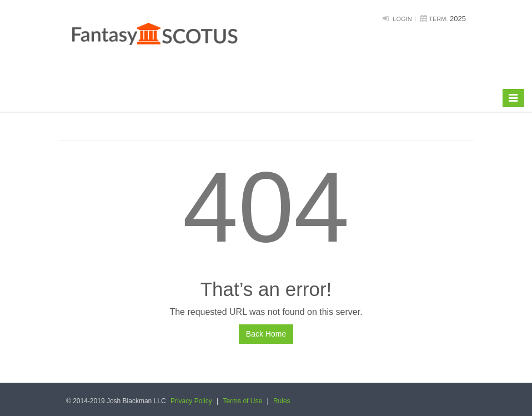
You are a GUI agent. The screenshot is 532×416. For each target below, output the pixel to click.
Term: (438, 19)
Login (402, 19)
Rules (282, 401)
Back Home (266, 334)
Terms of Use (242, 401)
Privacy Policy (191, 401)
